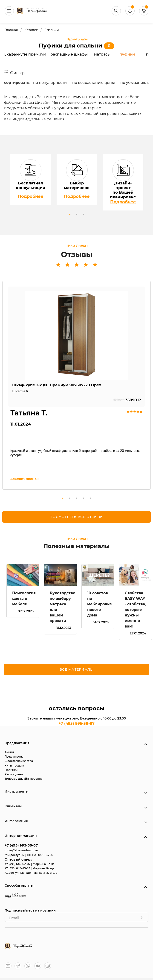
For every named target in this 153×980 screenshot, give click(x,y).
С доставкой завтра (19, 761)
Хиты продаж (14, 765)
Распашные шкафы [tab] (69, 54)
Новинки (11, 770)
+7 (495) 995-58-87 (76, 724)
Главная (11, 30)
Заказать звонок (25, 479)
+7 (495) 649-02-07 (18, 864)
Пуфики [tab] (127, 54)
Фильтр (14, 73)
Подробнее (31, 196)
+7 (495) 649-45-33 (18, 868)
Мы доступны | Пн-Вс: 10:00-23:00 (29, 855)
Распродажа (14, 774)
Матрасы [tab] (102, 54)
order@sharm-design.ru (21, 850)
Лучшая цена (14, 756)
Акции (9, 752)
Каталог (31, 30)
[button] (144, 14)
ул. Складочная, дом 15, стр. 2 (36, 873)
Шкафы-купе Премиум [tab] (25, 54)
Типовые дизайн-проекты (24, 779)
